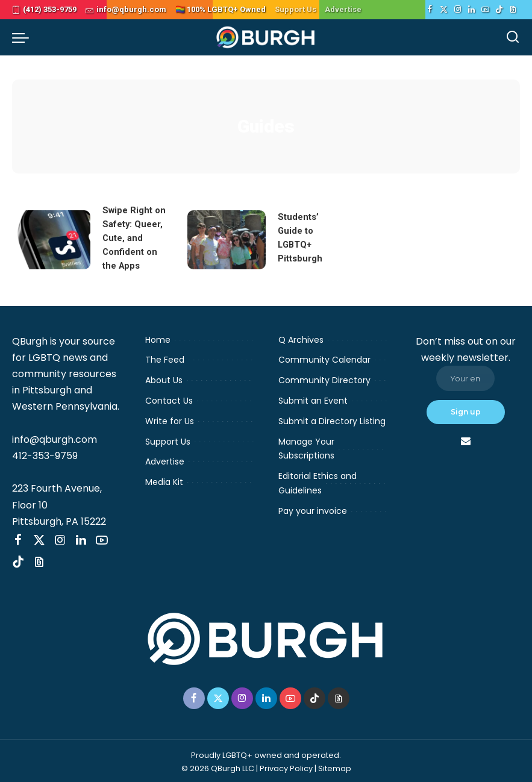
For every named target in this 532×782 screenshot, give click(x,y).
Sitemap (335, 766)
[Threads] (513, 10)
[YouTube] (485, 10)
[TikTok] (499, 10)
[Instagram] (458, 10)
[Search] (513, 37)
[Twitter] (444, 10)
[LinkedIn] (471, 10)
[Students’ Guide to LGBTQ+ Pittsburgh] (227, 239)
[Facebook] (430, 10)
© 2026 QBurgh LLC (218, 766)
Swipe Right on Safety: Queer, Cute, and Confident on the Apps (134, 237)
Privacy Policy (286, 766)
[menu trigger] (23, 37)
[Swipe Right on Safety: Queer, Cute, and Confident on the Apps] (51, 239)
